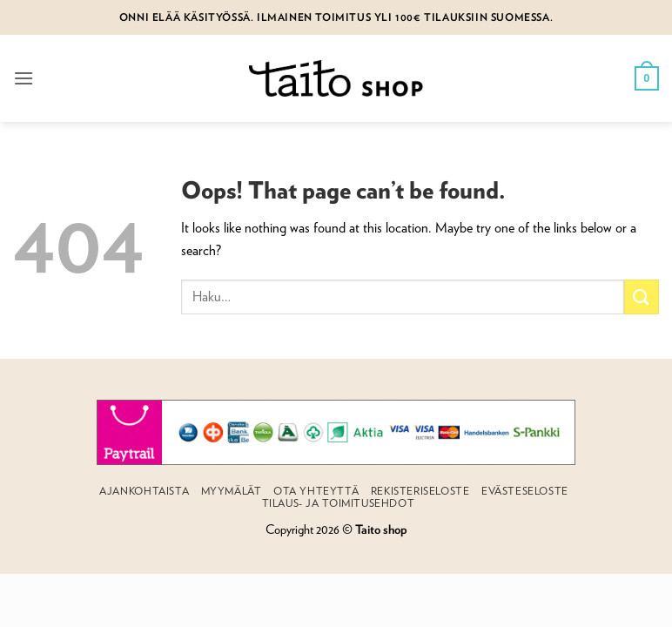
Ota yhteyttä (316, 491)
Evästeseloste (525, 491)
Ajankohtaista (144, 491)
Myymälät (232, 491)
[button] (24, 78)
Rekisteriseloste (420, 491)
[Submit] (642, 297)
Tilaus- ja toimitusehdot (339, 503)
